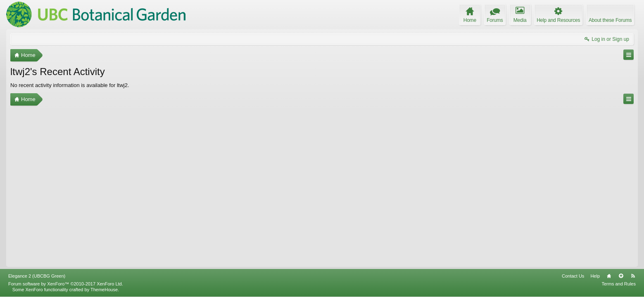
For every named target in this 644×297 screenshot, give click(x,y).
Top (621, 276)
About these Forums (610, 20)
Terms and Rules (619, 284)
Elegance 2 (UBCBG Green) (37, 276)
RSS (633, 276)
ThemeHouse (104, 290)
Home (609, 276)
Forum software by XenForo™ (66, 284)
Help (595, 276)
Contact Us (573, 276)
